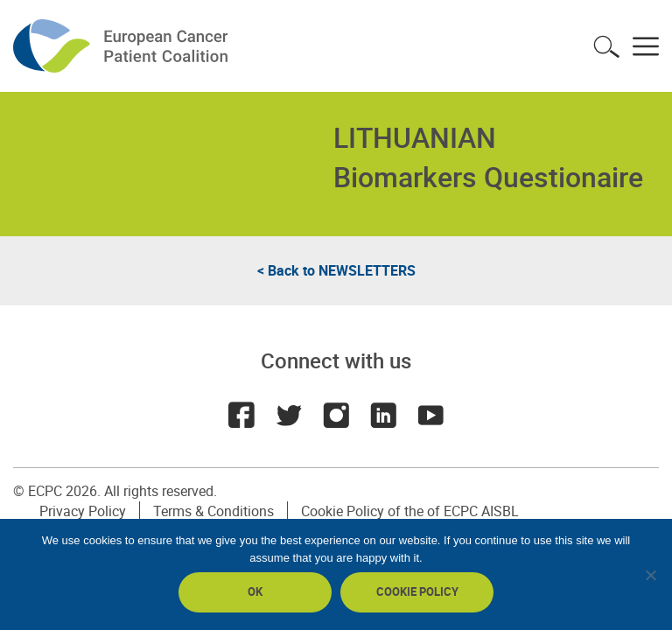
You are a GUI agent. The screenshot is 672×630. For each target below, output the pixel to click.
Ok (255, 591)
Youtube (430, 415)
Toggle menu (646, 46)
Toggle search (606, 46)
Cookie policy (417, 591)
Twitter (289, 415)
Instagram (336, 415)
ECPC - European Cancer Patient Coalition (122, 46)
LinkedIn (383, 415)
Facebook (241, 415)
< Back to (336, 270)
